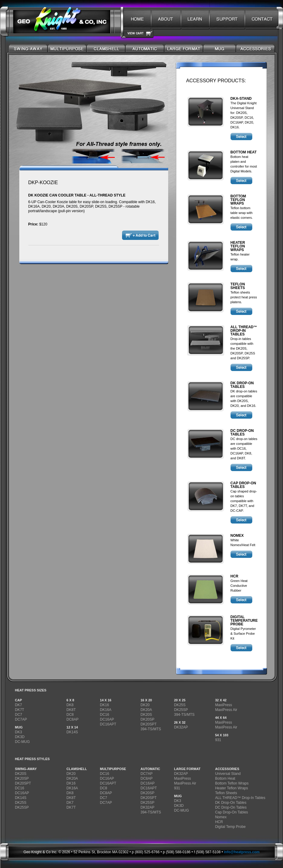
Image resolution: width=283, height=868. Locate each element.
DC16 (105, 715)
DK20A (146, 710)
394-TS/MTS (151, 729)
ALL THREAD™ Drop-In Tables (240, 798)
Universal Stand (228, 774)
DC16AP (107, 719)
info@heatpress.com (242, 852)
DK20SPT (148, 724)
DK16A (106, 710)
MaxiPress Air (226, 710)
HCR (219, 822)
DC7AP (21, 719)
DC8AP (73, 719)
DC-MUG (22, 742)
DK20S (146, 715)
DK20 (145, 705)
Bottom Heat (225, 778)
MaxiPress (224, 705)
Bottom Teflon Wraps (232, 783)
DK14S (72, 732)
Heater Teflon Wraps (232, 788)
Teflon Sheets (226, 793)
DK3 (19, 732)
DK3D (20, 737)
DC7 (19, 715)
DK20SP (147, 719)
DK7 (19, 705)
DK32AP (181, 727)
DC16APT (108, 724)
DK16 (105, 705)
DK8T (71, 710)
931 (218, 740)
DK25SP (181, 710)
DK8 (70, 705)
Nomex (221, 817)
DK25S (180, 705)
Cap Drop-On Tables (232, 812)
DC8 (70, 715)
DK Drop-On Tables (231, 803)
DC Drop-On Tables (231, 807)
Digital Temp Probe (230, 827)
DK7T (20, 710)
